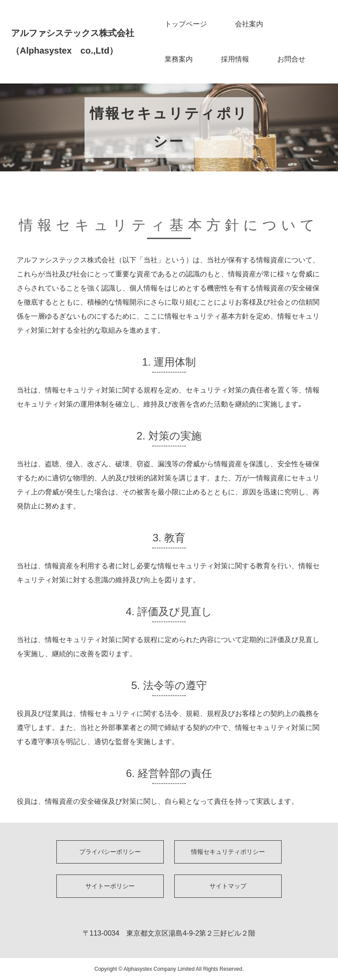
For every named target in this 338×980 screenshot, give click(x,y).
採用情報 (235, 59)
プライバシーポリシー (110, 852)
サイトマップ (228, 886)
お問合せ (291, 59)
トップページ (186, 24)
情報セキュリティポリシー (228, 852)
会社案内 (249, 24)
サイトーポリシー (110, 886)
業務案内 (179, 59)
